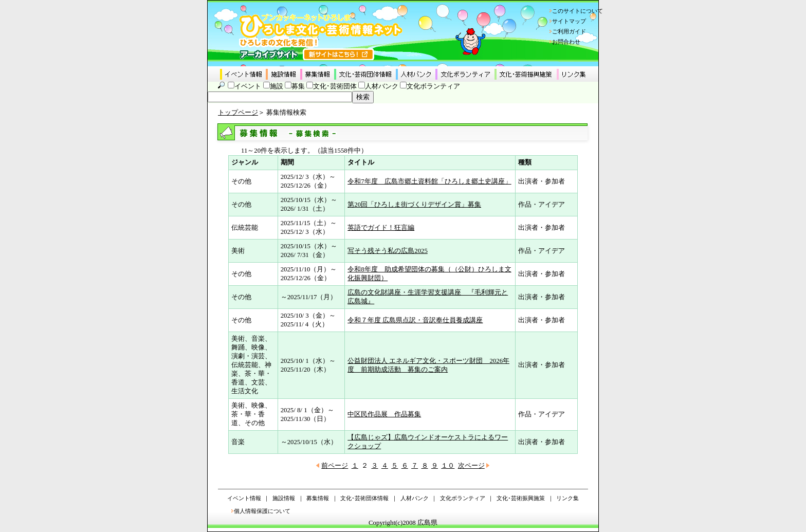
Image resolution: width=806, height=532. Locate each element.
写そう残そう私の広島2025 (388, 251)
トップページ (238, 113)
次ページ (471, 466)
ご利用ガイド (569, 31)
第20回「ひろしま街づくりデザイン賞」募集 (414, 205)
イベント (248, 86)
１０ (448, 466)
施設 (277, 86)
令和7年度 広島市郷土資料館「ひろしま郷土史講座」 (429, 181)
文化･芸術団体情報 (364, 498)
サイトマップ (569, 21)
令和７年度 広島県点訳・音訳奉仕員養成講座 (415, 320)
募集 (298, 86)
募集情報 (318, 498)
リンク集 (567, 498)
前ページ (335, 466)
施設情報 (284, 498)
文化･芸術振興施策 (521, 498)
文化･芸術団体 (335, 86)
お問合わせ (566, 42)
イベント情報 (244, 498)
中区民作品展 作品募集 (384, 414)
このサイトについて (578, 11)
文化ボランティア (433, 86)
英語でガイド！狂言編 (381, 228)
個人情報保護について (262, 511)
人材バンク (382, 86)
